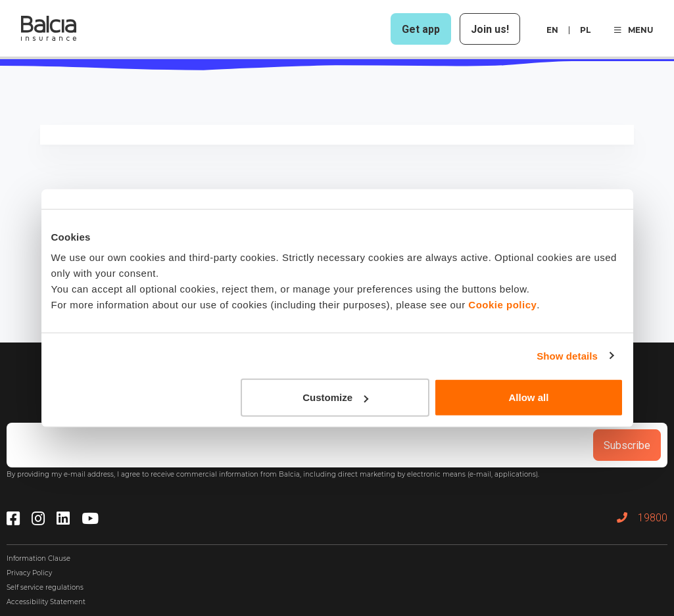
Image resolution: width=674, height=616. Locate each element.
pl (585, 30)
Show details (567, 355)
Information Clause (38, 558)
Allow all (529, 397)
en (552, 30)
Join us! (490, 29)
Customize (335, 397)
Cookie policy (502, 305)
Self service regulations (45, 587)
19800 (642, 518)
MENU (634, 30)
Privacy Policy (29, 573)
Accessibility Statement (46, 602)
